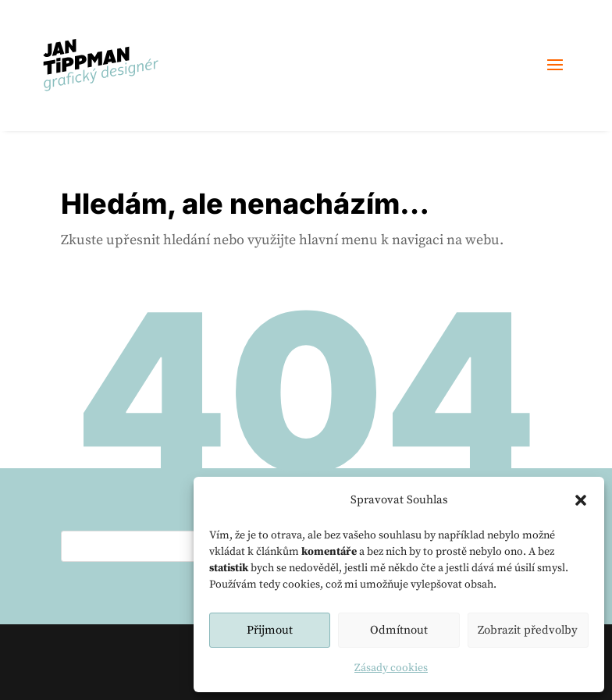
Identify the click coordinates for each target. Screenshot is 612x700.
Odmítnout (399, 630)
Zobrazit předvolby (528, 630)
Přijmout (270, 630)
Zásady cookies (391, 668)
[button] (581, 500)
